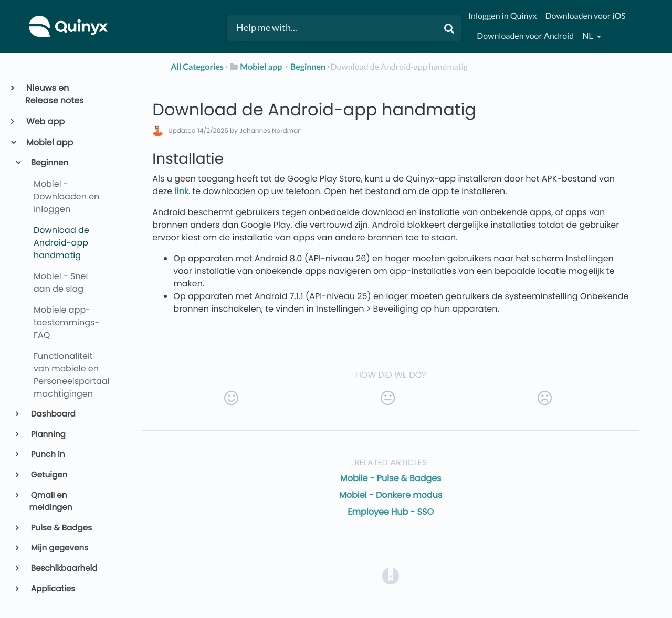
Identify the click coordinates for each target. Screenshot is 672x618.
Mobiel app (49, 142)
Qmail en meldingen (51, 502)
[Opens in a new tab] (391, 576)
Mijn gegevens (59, 548)
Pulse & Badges (61, 528)
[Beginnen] (308, 67)
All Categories (197, 67)
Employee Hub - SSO (391, 512)
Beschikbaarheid (64, 568)
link (182, 191)
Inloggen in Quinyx (502, 16)
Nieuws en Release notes (54, 94)
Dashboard (52, 414)
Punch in (47, 455)
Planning (48, 435)
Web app (45, 121)
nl (588, 36)
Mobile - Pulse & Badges (391, 478)
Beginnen (49, 163)
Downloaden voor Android (525, 36)
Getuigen (49, 475)
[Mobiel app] (255, 67)
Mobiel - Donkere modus (391, 495)
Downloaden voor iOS (585, 16)
